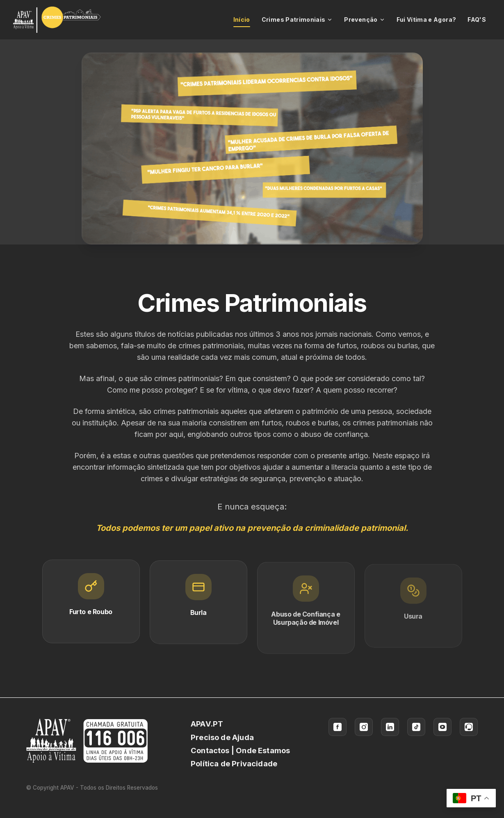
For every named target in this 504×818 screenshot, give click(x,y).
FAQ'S (477, 19)
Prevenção (364, 19)
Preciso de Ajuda (222, 737)
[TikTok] (416, 727)
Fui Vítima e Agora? (426, 19)
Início (242, 22)
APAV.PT (207, 724)
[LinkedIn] (390, 727)
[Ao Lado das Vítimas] (469, 727)
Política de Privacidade (234, 763)
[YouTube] (442, 727)
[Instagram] (364, 727)
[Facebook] (338, 727)
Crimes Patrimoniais (297, 19)
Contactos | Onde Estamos (240, 750)
